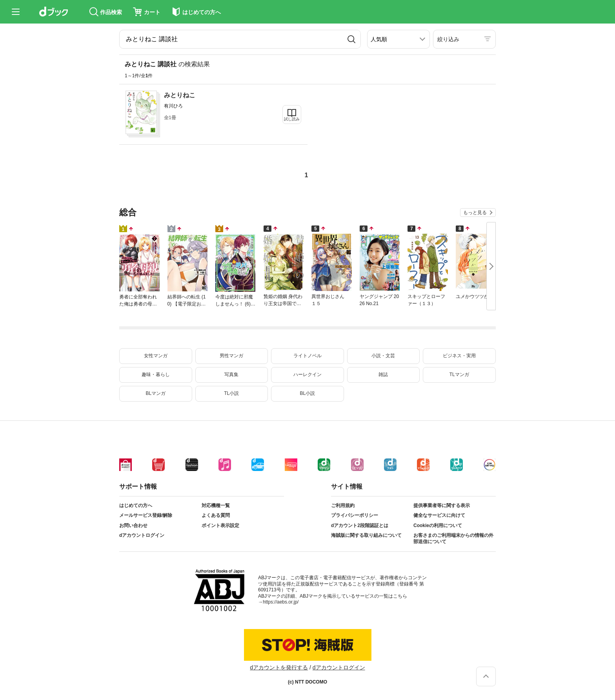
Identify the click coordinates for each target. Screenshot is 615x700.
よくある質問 (216, 515)
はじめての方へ (136, 505)
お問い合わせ (133, 525)
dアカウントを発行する (279, 667)
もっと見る (475, 213)
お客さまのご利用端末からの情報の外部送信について (453, 538)
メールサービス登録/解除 (146, 515)
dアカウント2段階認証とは (360, 525)
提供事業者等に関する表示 (442, 505)
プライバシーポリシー (355, 515)
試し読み (292, 119)
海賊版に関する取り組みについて (366, 535)
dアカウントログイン (142, 535)
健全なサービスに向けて (439, 515)
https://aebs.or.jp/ (281, 602)
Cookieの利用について (438, 525)
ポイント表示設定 (220, 525)
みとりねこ (180, 95)
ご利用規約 (343, 505)
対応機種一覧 (216, 505)
